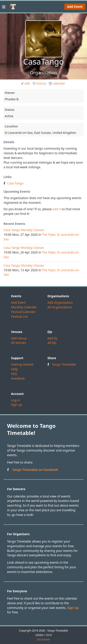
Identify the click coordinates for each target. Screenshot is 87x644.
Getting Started (22, 364)
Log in (15, 400)
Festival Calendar (23, 312)
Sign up (16, 405)
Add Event (75, 7)
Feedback (18, 378)
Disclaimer (43, 640)
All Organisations (60, 307)
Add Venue (19, 338)
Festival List (19, 316)
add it (57, 209)
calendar (57, 83)
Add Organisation (60, 302)
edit (26, 83)
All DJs (52, 343)
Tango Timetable (64, 364)
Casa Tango (15, 183)
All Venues (18, 343)
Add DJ (52, 338)
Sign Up (73, 608)
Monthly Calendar (24, 307)
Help (14, 369)
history (40, 83)
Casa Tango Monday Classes (24, 230)
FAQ (14, 374)
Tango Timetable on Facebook (35, 470)
